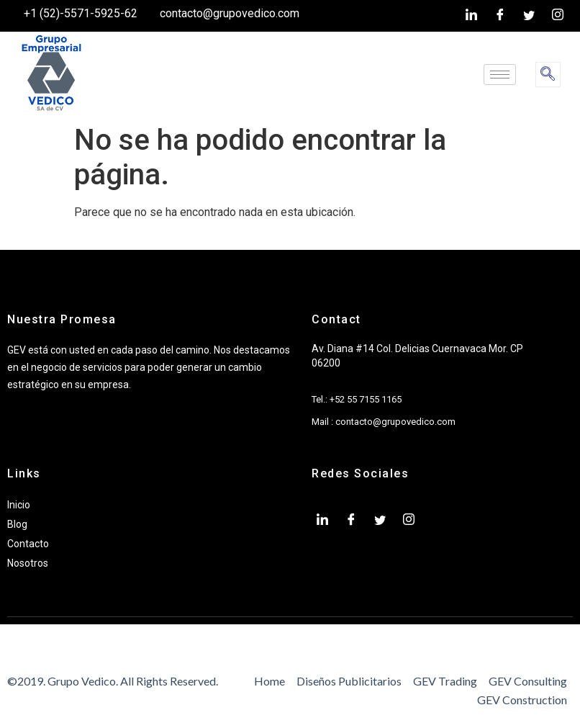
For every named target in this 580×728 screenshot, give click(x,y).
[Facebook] (500, 16)
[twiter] (529, 16)
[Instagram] (558, 16)
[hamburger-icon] (500, 75)
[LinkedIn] (471, 16)
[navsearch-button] (548, 75)
